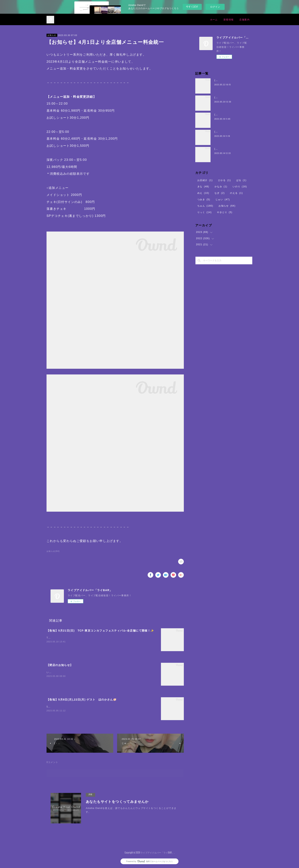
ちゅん (205, 206)
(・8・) (219, 80)
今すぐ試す (192, 7)
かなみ (221, 187)
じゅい (223, 200)
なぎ (220, 193)
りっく (205, 212)
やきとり (225, 212)
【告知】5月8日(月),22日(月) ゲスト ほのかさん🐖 (82, 700)
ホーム (214, 19)
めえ (203, 193)
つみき (204, 200)
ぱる (241, 180)
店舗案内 (244, 19)
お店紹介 (205, 180)
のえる (236, 193)
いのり (240, 187)
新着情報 (229, 19)
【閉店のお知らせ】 (60, 665)
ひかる (225, 180)
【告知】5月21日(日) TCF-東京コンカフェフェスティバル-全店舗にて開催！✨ (100, 631)
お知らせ (52, 35)
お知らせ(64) (53, 551)
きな (203, 187)
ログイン (215, 7)
